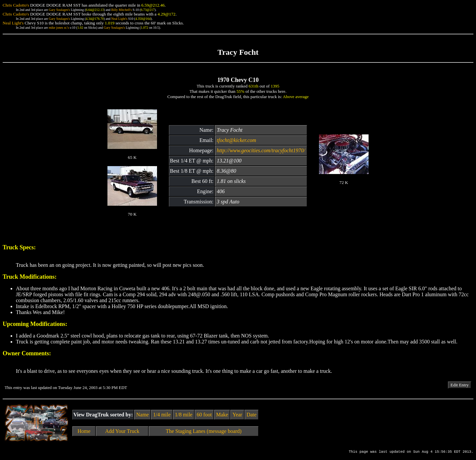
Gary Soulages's (59, 10)
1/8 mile (184, 415)
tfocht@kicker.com (237, 140)
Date (252, 415)
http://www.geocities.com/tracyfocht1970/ (261, 150)
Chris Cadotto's (16, 5)
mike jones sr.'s (59, 28)
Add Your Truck (122, 431)
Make (222, 415)
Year (237, 415)
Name (142, 415)
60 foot (204, 415)
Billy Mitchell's (121, 10)
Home (84, 431)
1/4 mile (162, 415)
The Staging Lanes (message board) (203, 431)
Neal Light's (119, 19)
